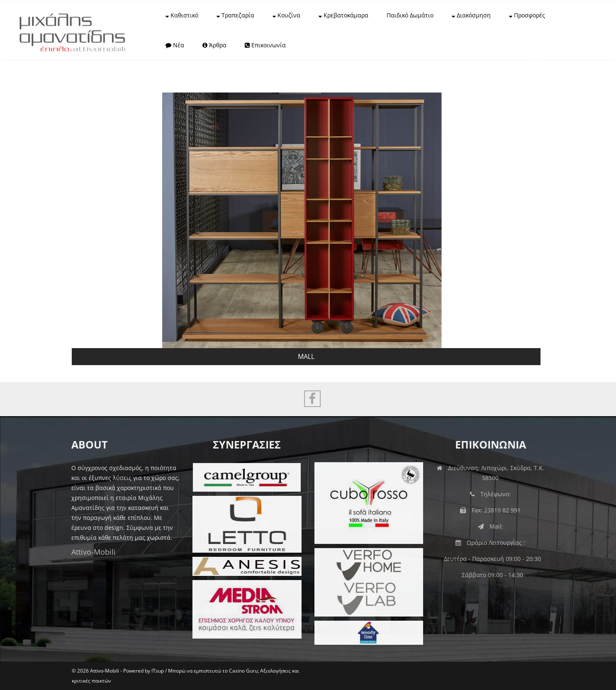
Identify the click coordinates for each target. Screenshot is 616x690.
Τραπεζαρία (235, 15)
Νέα (175, 45)
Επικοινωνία (265, 45)
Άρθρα (214, 45)
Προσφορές (527, 15)
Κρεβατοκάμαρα (343, 15)
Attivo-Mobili (92, 552)
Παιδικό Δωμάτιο (410, 15)
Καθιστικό (182, 15)
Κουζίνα (286, 15)
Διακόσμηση (471, 15)
